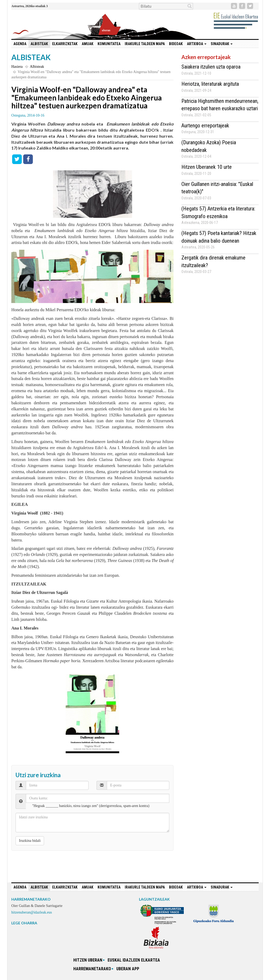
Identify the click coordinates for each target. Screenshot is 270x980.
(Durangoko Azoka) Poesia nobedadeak (209, 146)
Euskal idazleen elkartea (134, 960)
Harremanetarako (92, 969)
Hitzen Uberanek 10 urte (207, 167)
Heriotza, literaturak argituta (210, 84)
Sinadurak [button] (222, 44)
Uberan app (128, 969)
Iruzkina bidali (30, 841)
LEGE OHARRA (24, 923)
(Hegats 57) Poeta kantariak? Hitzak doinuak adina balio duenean (219, 237)
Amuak (88, 44)
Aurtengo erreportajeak (205, 126)
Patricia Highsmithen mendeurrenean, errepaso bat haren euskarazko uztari (220, 105)
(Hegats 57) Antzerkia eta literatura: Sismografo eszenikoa (218, 212)
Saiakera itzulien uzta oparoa (211, 67)
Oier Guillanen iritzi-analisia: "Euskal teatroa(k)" (217, 188)
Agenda (20, 44)
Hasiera (17, 67)
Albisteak (39, 44)
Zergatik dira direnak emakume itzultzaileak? (213, 261)
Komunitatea (109, 44)
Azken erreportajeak (206, 57)
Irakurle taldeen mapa (145, 44)
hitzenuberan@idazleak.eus (32, 912)
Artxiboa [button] (197, 44)
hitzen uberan (88, 960)
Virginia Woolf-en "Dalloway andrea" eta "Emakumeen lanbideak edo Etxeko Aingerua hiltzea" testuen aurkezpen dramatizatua (87, 98)
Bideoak (176, 44)
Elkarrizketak (65, 44)
